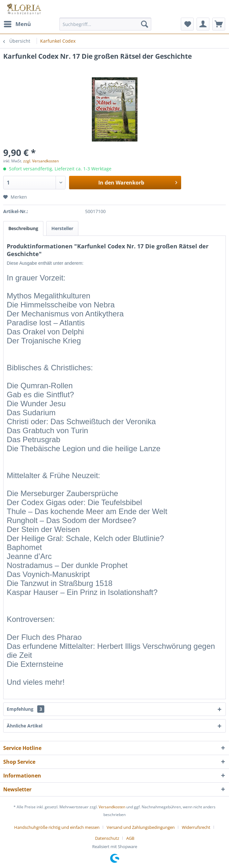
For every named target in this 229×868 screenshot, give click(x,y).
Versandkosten (112, 807)
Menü (17, 23)
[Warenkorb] (219, 24)
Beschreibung (23, 228)
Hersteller (62, 228)
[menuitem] (17, 24)
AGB (130, 838)
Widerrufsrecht (196, 827)
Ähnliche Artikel (25, 726)
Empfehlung (26, 709)
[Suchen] (145, 24)
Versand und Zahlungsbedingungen (141, 827)
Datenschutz (107, 838)
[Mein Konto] (203, 24)
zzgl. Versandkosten (41, 161)
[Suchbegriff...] (105, 24)
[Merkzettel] (187, 24)
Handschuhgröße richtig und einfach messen (57, 827)
